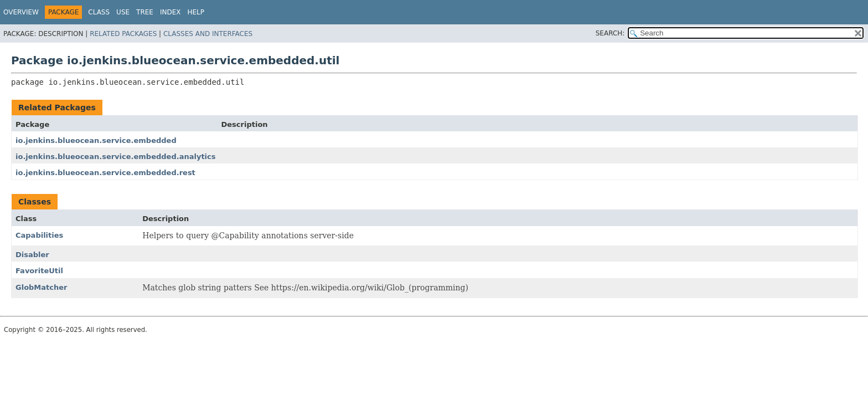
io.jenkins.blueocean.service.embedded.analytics (116, 157)
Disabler (32, 255)
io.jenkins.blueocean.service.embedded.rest (105, 173)
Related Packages (123, 34)
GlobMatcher (41, 287)
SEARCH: (610, 33)
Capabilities (39, 235)
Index (170, 12)
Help (196, 12)
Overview (21, 12)
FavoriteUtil (39, 271)
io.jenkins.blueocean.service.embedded (96, 140)
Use (123, 12)
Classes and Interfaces (208, 34)
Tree (145, 12)
